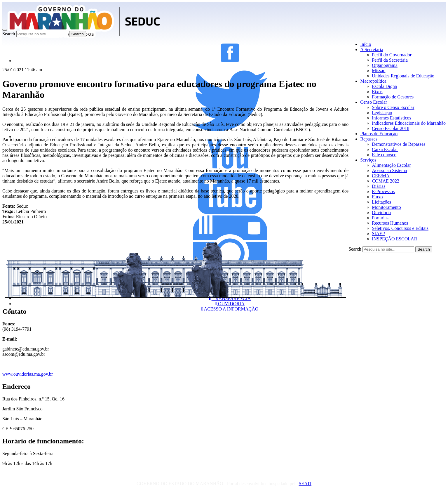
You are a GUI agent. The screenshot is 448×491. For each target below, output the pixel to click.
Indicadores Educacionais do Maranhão (409, 123)
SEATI (305, 484)
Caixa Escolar (385, 149)
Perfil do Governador (392, 55)
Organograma (385, 65)
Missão (379, 71)
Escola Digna (384, 86)
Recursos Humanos (390, 223)
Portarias (380, 218)
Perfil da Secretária (390, 60)
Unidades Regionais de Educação (403, 76)
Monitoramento (386, 207)
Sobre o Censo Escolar (393, 107)
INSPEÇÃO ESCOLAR (394, 239)
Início (366, 44)
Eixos (377, 92)
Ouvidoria (381, 212)
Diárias (379, 186)
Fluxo (377, 197)
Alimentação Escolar (391, 165)
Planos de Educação (379, 134)
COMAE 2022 (386, 181)
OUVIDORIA (230, 304)
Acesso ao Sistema (389, 170)
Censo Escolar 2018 (391, 128)
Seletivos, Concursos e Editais (400, 228)
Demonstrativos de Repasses (399, 144)
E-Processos (383, 191)
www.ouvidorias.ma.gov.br (28, 374)
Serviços (368, 160)
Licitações (381, 202)
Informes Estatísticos (392, 118)
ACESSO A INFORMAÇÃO (230, 309)
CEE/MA (381, 176)
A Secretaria (372, 50)
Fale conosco (384, 155)
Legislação (382, 113)
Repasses (369, 139)
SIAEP (378, 234)
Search (9, 34)
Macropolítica (373, 81)
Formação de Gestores (393, 97)
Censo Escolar (374, 102)
